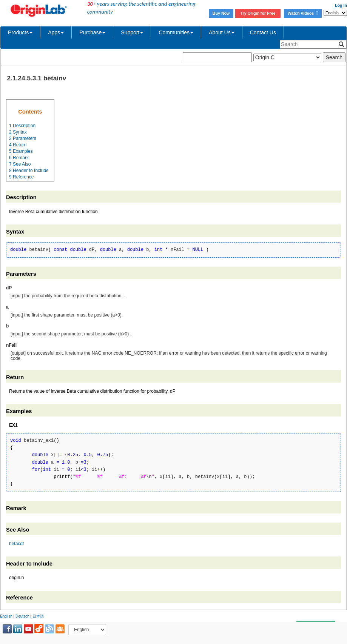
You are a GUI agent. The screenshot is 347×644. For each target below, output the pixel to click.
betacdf (16, 544)
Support (132, 32)
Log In (341, 5)
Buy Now (221, 13)
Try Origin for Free (258, 13)
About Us (222, 32)
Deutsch (22, 616)
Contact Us (263, 32)
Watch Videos (303, 13)
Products (20, 32)
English (6, 616)
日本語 (38, 616)
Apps (56, 32)
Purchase (92, 32)
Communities (176, 32)
